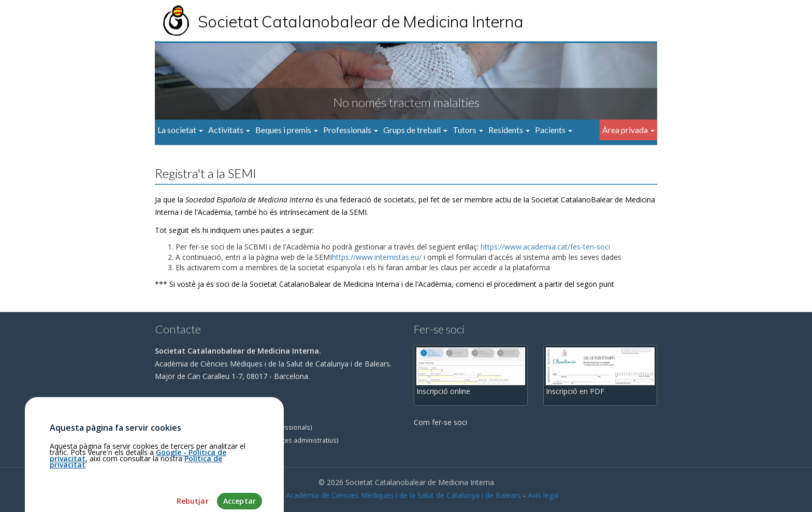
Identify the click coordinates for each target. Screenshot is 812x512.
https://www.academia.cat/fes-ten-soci (545, 247)
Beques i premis (287, 130)
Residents (509, 130)
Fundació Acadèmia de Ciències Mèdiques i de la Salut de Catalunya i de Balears (387, 495)
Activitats (229, 130)
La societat (180, 130)
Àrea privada (628, 130)
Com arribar (179, 401)
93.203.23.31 (180, 414)
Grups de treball (415, 130)
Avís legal (543, 495)
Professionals (351, 130)
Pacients (554, 130)
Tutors (468, 130)
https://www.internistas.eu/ (377, 257)
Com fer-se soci (440, 422)
